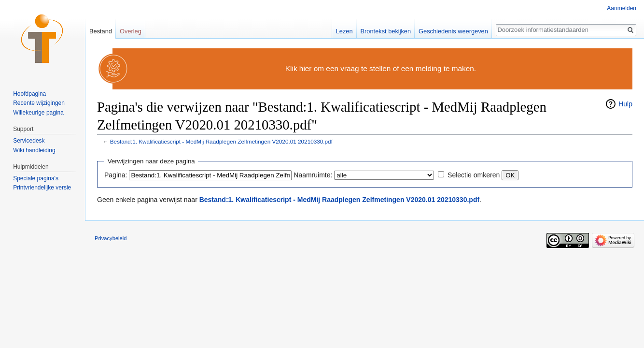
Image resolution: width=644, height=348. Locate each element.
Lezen (344, 31)
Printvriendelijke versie (42, 188)
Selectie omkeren (474, 175)
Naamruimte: (313, 175)
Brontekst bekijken (386, 31)
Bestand (101, 31)
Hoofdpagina (29, 94)
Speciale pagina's (36, 178)
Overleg (131, 31)
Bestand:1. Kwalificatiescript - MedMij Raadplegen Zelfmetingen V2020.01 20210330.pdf (221, 141)
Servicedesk (29, 141)
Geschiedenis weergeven (453, 31)
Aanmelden (622, 8)
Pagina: (116, 175)
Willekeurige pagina (38, 113)
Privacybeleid (111, 238)
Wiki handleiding (34, 150)
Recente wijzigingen (39, 103)
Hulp (625, 104)
